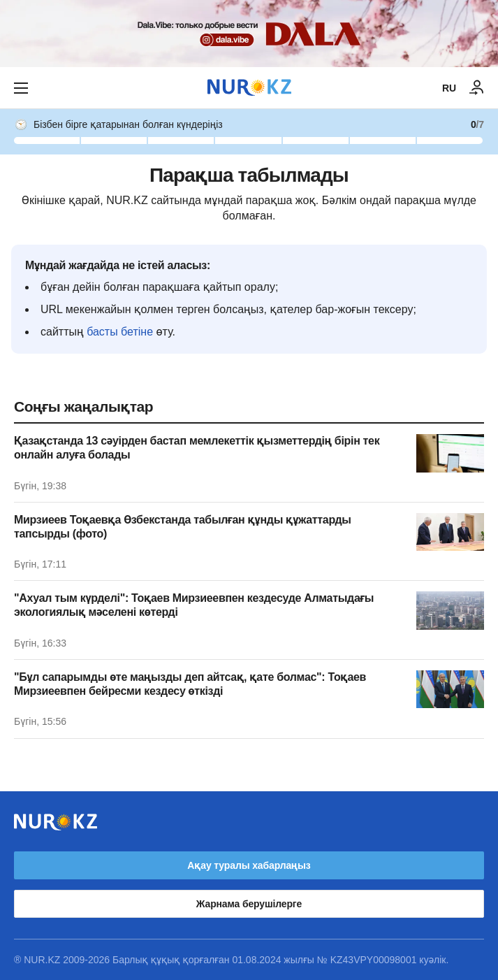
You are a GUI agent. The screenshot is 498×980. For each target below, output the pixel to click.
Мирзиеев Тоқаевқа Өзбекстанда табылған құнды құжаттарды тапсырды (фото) (183, 527)
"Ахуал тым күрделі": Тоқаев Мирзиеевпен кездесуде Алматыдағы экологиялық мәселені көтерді (194, 605)
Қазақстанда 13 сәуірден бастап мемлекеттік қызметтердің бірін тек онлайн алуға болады (197, 448)
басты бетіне (120, 332)
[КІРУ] (477, 88)
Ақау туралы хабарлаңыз (249, 865)
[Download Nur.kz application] (249, 34)
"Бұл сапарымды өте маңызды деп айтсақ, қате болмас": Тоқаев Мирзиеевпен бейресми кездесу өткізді (190, 684)
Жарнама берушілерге (249, 904)
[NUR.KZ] (249, 88)
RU (449, 88)
